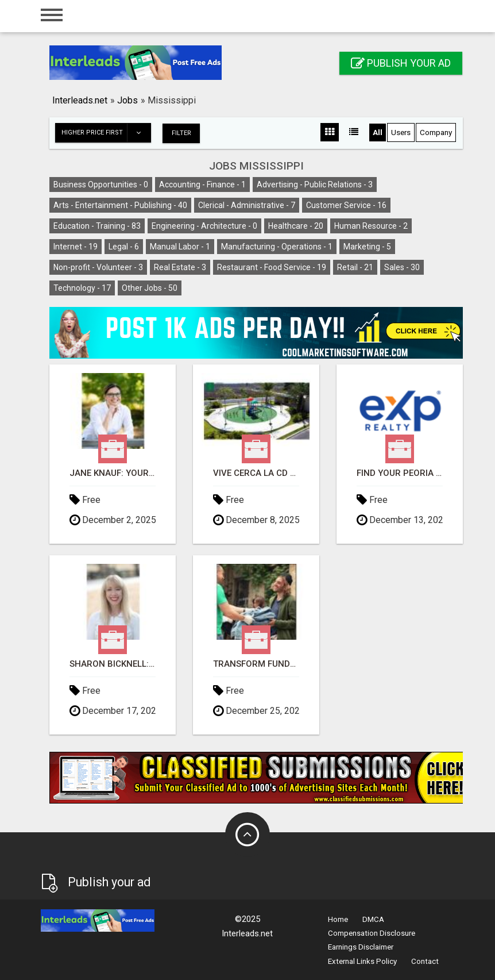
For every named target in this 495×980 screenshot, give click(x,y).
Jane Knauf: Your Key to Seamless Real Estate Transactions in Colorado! (113, 473)
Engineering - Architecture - (204, 225)
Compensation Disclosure (372, 933)
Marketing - (367, 246)
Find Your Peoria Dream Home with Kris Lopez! (400, 473)
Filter (183, 132)
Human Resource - (371, 225)
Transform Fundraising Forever (256, 664)
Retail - (355, 267)
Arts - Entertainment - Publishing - (120, 205)
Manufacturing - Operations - (277, 246)
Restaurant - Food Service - (272, 267)
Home (338, 919)
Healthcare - (296, 225)
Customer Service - (346, 205)
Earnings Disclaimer (361, 946)
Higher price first (106, 133)
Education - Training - (97, 225)
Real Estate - (180, 267)
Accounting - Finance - (202, 184)
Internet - (76, 246)
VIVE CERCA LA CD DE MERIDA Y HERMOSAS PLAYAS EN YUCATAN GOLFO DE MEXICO (256, 473)
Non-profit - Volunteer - (98, 267)
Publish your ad (401, 63)
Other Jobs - (150, 287)
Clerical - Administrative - (247, 205)
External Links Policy (362, 961)
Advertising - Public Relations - (315, 184)
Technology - (82, 287)
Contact (425, 961)
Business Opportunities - (101, 184)
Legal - (124, 246)
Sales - (402, 267)
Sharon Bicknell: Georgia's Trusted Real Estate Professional (113, 664)
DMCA (373, 919)
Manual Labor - (180, 246)
